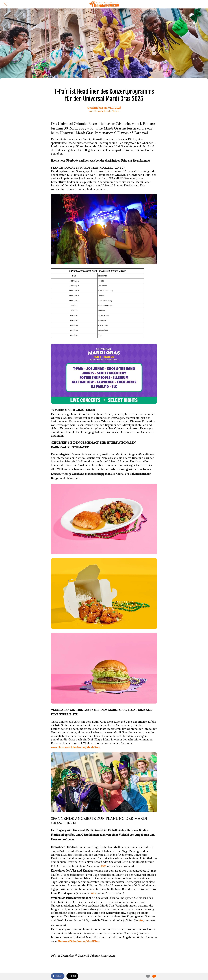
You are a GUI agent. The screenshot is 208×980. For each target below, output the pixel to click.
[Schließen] (5, 4)
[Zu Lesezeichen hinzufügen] (148, 976)
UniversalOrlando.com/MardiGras (79, 941)
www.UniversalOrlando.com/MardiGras (75, 747)
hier (141, 920)
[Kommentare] (154, 976)
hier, (104, 866)
